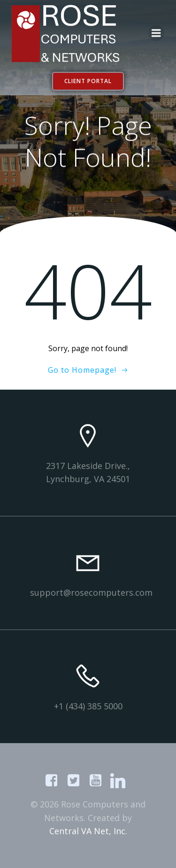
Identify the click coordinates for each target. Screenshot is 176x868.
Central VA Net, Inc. (88, 831)
